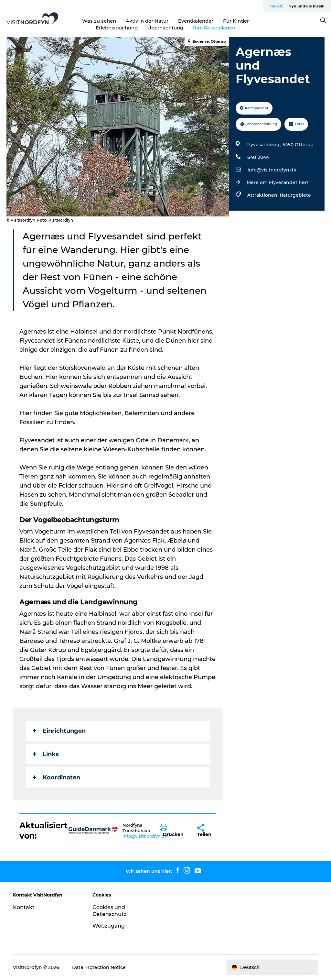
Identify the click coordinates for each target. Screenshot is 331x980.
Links (46, 754)
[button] (174, 831)
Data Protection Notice (99, 967)
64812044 (258, 157)
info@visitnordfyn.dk (272, 170)
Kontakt (24, 907)
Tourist (276, 6)
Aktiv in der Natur (147, 21)
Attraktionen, (263, 195)
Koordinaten (56, 777)
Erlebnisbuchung (117, 28)
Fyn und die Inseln (307, 6)
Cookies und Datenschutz (109, 911)
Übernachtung (165, 28)
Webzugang (109, 926)
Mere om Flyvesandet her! (277, 182)
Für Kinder (236, 21)
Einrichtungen (59, 731)
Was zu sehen (99, 21)
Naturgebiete (295, 195)
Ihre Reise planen (214, 28)
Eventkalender (196, 21)
